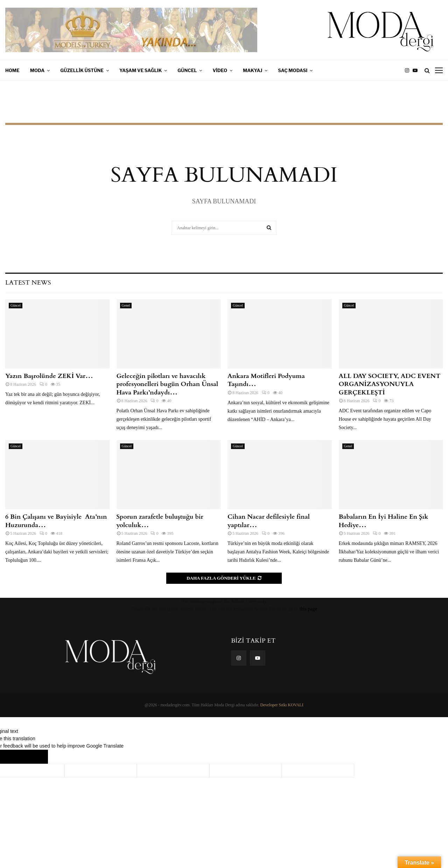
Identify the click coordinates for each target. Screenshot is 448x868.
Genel (126, 305)
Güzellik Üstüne (82, 70)
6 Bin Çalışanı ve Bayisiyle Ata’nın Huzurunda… (56, 521)
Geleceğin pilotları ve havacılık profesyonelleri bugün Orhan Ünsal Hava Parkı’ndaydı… (167, 384)
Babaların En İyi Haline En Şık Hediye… (384, 521)
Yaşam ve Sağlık (141, 70)
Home (12, 70)
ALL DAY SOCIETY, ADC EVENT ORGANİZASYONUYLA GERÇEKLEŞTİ (390, 384)
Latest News (28, 283)
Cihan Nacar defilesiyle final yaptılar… (269, 521)
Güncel (187, 70)
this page (308, 609)
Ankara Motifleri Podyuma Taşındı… (266, 380)
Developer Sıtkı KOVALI (282, 705)
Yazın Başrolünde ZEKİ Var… (49, 376)
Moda (37, 70)
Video (220, 70)
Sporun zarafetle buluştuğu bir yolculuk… (160, 521)
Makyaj (253, 70)
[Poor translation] (34, 757)
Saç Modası (293, 70)
